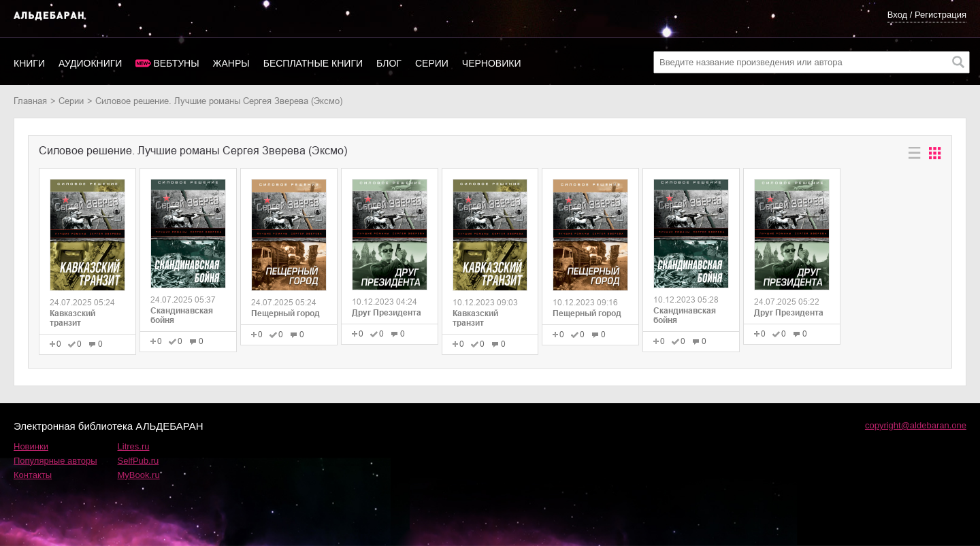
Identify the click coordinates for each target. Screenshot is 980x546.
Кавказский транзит (72, 318)
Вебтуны (176, 63)
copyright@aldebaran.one (916, 425)
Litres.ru (134, 446)
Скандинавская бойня (182, 315)
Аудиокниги (90, 63)
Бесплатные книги (313, 63)
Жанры (231, 63)
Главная (30, 101)
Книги (29, 63)
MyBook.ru (139, 475)
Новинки (31, 446)
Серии (432, 63)
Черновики (492, 63)
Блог (389, 63)
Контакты (33, 475)
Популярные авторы (55, 461)
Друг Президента (387, 313)
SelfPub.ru (138, 461)
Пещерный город (285, 313)
